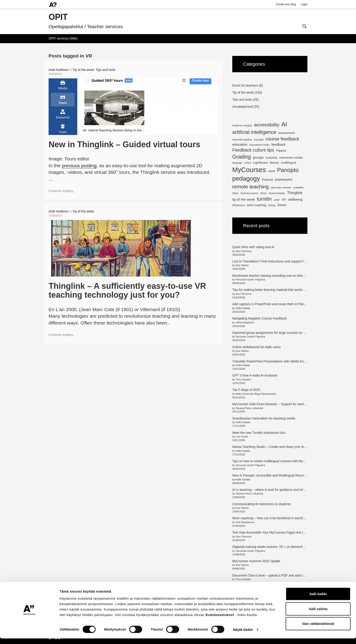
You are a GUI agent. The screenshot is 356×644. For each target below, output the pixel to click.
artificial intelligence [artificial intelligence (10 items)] (254, 132)
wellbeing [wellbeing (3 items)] (295, 199)
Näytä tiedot (243, 635)
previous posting (79, 166)
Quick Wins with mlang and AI (253, 247)
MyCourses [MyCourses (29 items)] (249, 170)
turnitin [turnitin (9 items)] (264, 199)
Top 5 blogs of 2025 (246, 390)
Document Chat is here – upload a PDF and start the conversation (279, 575)
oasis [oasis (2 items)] (272, 171)
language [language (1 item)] (237, 163)
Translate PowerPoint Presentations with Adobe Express (272, 361)
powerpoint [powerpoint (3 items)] (283, 179)
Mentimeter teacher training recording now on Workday (271, 276)
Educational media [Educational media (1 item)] (260, 145)
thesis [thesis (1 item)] (264, 193)
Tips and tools (106, 70)
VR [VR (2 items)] (284, 200)
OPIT (58, 17)
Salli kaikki (318, 599)
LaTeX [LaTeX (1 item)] (248, 163)
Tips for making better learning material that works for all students (278, 290)
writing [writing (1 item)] (272, 205)
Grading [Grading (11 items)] (242, 157)
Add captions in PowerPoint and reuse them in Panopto (271, 304)
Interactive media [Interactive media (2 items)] (291, 158)
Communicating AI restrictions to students (262, 504)
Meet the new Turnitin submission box (259, 433)
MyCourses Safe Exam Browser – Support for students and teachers (281, 404)
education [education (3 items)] (240, 144)
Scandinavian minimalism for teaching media (264, 418)
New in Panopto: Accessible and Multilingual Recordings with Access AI (282, 475)
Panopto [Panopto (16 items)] (288, 170)
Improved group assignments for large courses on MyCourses (276, 333)
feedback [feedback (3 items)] (278, 144)
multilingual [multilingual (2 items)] (289, 163)
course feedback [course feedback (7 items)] (282, 139)
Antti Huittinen (58, 70)
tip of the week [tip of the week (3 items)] (244, 199)
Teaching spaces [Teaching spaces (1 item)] (249, 193)
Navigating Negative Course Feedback (260, 318)
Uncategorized (242, 107)
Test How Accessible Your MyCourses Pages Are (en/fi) (271, 532)
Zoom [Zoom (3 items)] (282, 205)
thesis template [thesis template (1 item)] (277, 193)
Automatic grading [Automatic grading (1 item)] (242, 140)
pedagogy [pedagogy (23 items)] (246, 178)
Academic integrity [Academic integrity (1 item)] (242, 125)
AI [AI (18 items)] (284, 124)
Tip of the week (83, 70)
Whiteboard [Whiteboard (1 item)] (239, 205)
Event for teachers (245, 85)
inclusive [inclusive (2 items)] (272, 158)
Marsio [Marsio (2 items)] (274, 163)
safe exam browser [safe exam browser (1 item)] (281, 187)
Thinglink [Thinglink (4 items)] (295, 193)
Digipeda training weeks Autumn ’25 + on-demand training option (278, 547)
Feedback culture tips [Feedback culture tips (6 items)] (253, 150)
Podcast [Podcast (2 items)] (268, 180)
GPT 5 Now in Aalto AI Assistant (255, 375)
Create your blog (286, 4)
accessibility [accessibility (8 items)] (267, 125)
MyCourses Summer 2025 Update (256, 561)
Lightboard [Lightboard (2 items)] (260, 163)
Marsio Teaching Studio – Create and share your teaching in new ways (282, 447)
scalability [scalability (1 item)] (298, 187)
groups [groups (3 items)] (258, 157)
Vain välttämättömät (318, 629)
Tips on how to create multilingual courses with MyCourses (274, 461)
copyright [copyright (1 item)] (259, 140)
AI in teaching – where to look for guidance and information (274, 490)
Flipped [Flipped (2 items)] (281, 151)
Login (304, 4)
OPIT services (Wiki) (63, 38)
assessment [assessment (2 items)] (287, 133)
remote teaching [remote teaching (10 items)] (250, 187)
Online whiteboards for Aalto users (256, 347)
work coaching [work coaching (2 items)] (256, 205)
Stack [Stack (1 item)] (235, 193)
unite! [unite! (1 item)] (277, 200)
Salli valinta (318, 614)
